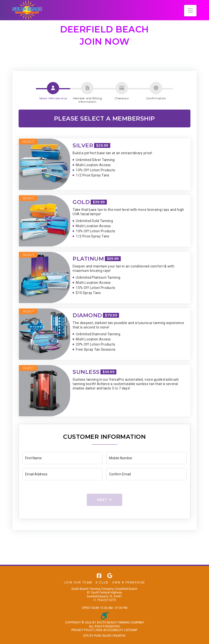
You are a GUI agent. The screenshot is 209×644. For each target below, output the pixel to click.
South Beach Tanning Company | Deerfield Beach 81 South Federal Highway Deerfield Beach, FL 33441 (104, 593)
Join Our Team (78, 583)
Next (104, 500)
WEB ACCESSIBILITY (110, 630)
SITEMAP (131, 630)
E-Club (102, 583)
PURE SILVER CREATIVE (110, 636)
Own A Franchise (129, 583)
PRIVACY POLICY (83, 630)
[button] (190, 11)
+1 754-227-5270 (104, 600)
